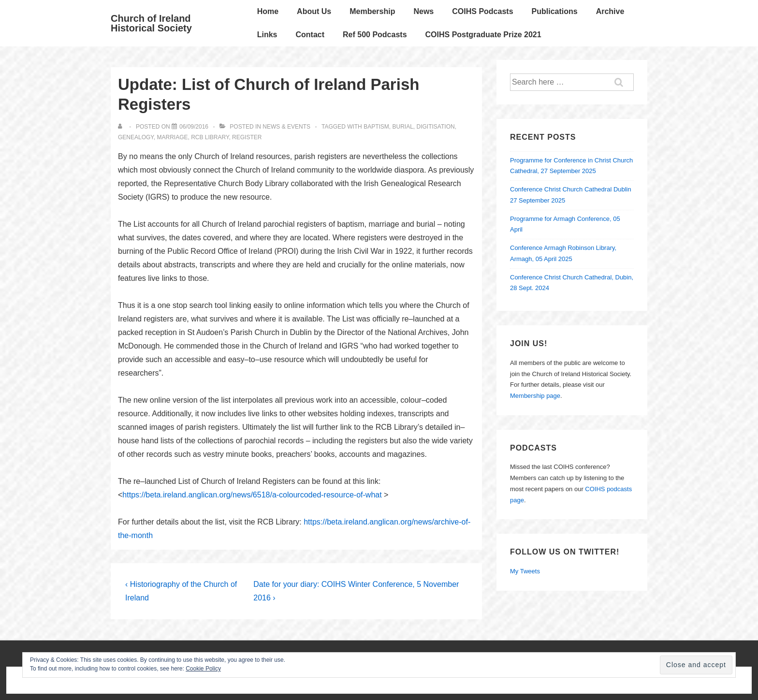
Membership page (535, 396)
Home (268, 11)
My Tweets (525, 571)
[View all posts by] (122, 127)
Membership (372, 11)
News (423, 11)
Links (267, 35)
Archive (610, 11)
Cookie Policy (203, 669)
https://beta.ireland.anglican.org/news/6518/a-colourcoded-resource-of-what (252, 495)
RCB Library (210, 137)
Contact (310, 35)
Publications (555, 11)
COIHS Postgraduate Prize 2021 (483, 35)
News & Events (286, 127)
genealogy (136, 137)
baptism (376, 127)
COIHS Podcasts (482, 11)
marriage (172, 137)
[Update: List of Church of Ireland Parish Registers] (194, 127)
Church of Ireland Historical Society (151, 23)
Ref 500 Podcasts (375, 35)
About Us (314, 11)
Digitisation (436, 127)
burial (402, 127)
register (247, 137)
